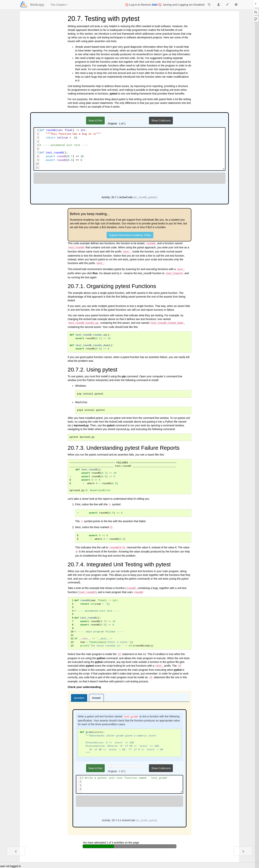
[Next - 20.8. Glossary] (243, 851)
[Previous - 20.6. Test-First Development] (16, 851)
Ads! (155, 5)
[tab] (79, 698)
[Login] (24, 4)
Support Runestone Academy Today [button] (130, 235)
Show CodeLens (161, 121)
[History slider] (110, 118)
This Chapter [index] (59, 5)
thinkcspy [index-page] (37, 5)
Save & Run (95, 121)
